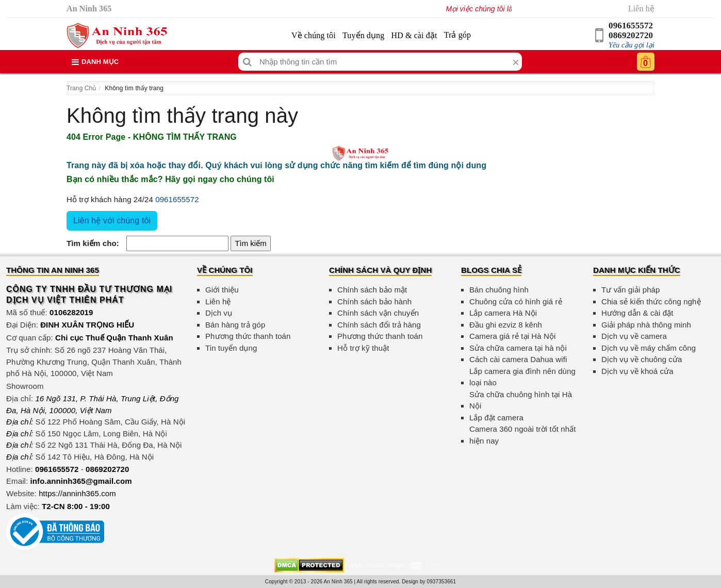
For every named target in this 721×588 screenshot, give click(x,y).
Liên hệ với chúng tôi (112, 221)
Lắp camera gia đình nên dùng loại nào (522, 377)
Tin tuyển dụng (231, 348)
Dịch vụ (219, 313)
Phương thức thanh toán (248, 336)
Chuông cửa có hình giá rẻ (516, 301)
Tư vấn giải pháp (630, 290)
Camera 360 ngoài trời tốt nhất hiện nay (523, 435)
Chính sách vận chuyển (378, 313)
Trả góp (457, 35)
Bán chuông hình (499, 290)
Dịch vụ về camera (634, 336)
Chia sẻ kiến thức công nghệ (651, 301)
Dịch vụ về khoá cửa (637, 371)
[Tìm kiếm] (247, 62)
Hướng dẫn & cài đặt (637, 313)
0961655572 (631, 26)
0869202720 (631, 35)
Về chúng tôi (314, 35)
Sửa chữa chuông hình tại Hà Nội (521, 400)
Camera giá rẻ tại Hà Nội (512, 336)
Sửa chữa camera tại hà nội (518, 348)
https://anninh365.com (77, 493)
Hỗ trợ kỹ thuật (363, 348)
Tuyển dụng (363, 35)
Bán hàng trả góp (235, 325)
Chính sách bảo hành (374, 301)
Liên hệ (641, 9)
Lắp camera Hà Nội (503, 313)
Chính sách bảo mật (372, 290)
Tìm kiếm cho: (93, 243)
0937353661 (442, 582)
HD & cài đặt (414, 35)
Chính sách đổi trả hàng (379, 325)
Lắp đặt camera (496, 418)
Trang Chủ (81, 88)
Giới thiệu (222, 290)
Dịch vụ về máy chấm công (649, 348)
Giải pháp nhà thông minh (646, 325)
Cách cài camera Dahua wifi (518, 359)
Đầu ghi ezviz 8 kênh (506, 325)
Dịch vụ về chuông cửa (642, 359)
